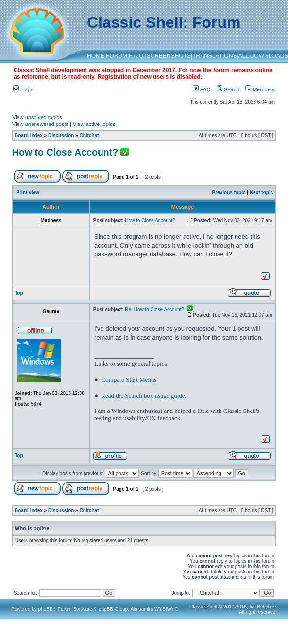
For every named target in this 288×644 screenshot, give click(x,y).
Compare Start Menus (129, 380)
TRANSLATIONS (214, 56)
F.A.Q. (137, 56)
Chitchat (89, 135)
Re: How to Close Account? (159, 310)
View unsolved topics (37, 117)
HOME (96, 56)
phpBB (46, 609)
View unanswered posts (40, 124)
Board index (29, 135)
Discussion (61, 135)
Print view (28, 192)
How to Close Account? (65, 152)
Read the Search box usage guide (143, 396)
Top (19, 293)
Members (260, 89)
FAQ (202, 89)
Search (229, 89)
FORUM (117, 56)
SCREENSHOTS (169, 56)
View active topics (94, 124)
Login (23, 89)
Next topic (261, 192)
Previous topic (229, 192)
